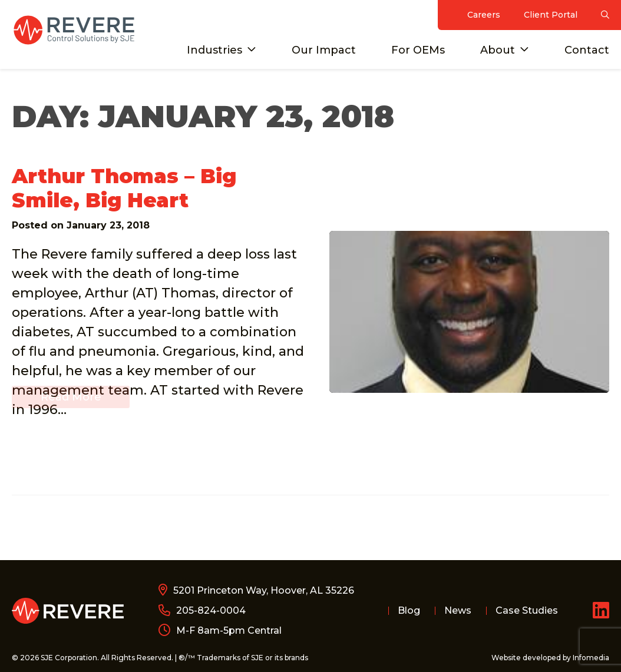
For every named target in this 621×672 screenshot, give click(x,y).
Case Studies (527, 610)
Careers (484, 15)
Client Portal (551, 15)
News (458, 610)
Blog (409, 610)
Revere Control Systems (74, 30)
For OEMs (418, 50)
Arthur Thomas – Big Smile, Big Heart (124, 188)
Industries (214, 50)
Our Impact (324, 50)
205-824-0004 (211, 610)
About (498, 50)
